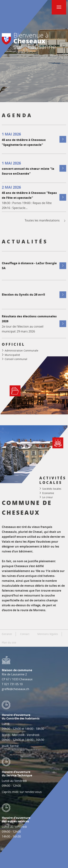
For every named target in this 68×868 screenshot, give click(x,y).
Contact (25, 634)
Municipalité (12, 355)
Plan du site (9, 643)
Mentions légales (48, 634)
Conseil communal (16, 359)
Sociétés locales (52, 489)
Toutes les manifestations (45, 220)
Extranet (7, 634)
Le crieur (48, 497)
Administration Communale (21, 350)
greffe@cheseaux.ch (16, 689)
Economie (48, 493)
